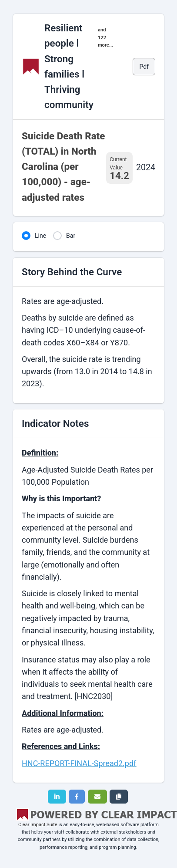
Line (40, 236)
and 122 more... (106, 37)
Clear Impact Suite (38, 825)
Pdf (144, 67)
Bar (71, 236)
